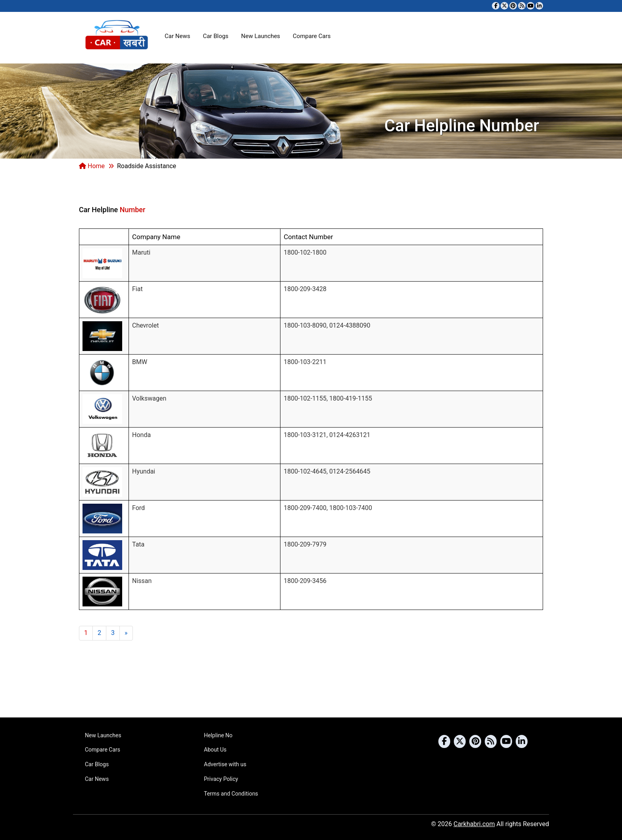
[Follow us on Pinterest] (513, 6)
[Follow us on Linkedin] (539, 6)
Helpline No (218, 735)
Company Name (156, 237)
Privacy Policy (221, 779)
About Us (215, 750)
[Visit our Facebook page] (496, 6)
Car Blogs (215, 36)
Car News (177, 36)
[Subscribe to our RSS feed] (522, 6)
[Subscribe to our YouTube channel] (531, 6)
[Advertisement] (399, 200)
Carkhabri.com (474, 824)
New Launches (261, 36)
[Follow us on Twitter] (504, 6)
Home (92, 166)
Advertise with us (225, 764)
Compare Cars (312, 36)
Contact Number (308, 237)
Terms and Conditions (231, 794)
